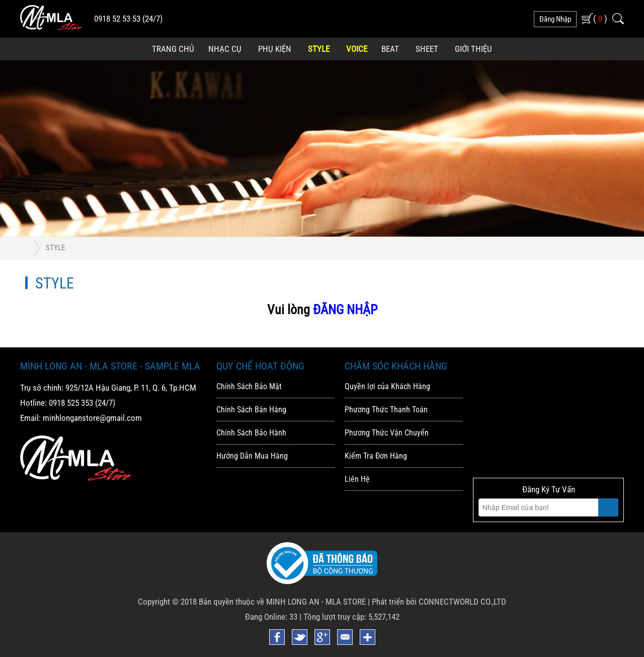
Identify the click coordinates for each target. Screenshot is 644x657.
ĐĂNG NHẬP (345, 310)
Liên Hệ (357, 479)
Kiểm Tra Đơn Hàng (376, 456)
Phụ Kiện (275, 49)
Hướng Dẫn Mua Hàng (252, 456)
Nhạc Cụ (225, 49)
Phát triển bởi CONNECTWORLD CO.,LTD (439, 602)
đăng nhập (555, 19)
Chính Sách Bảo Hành (251, 433)
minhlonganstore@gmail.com (92, 418)
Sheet (427, 49)
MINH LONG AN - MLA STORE (316, 602)
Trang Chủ (173, 49)
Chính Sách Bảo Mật (249, 386)
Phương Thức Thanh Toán (386, 410)
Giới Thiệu (473, 49)
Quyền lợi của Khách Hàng (387, 386)
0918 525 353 (71, 403)
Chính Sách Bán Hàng (251, 410)
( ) (600, 18)
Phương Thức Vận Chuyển (387, 433)
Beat (390, 49)
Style (319, 49)
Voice (357, 49)
